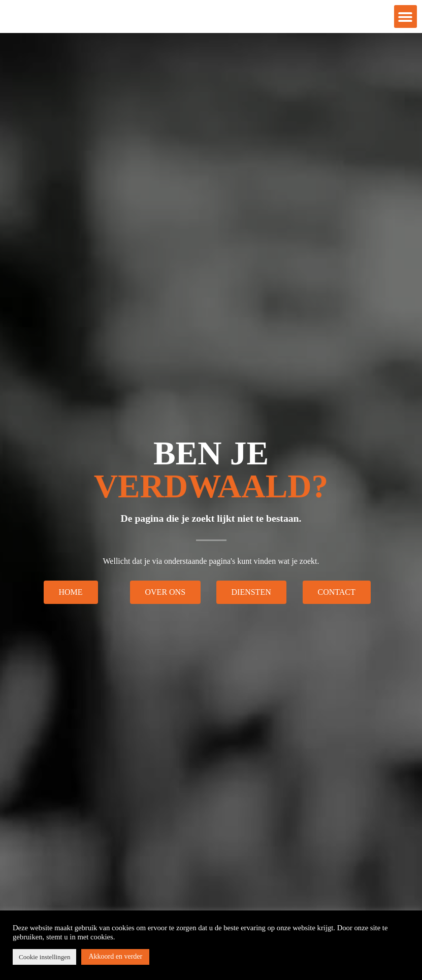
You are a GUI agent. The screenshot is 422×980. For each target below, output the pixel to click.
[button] (405, 21)
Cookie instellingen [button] (44, 957)
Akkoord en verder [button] (115, 956)
